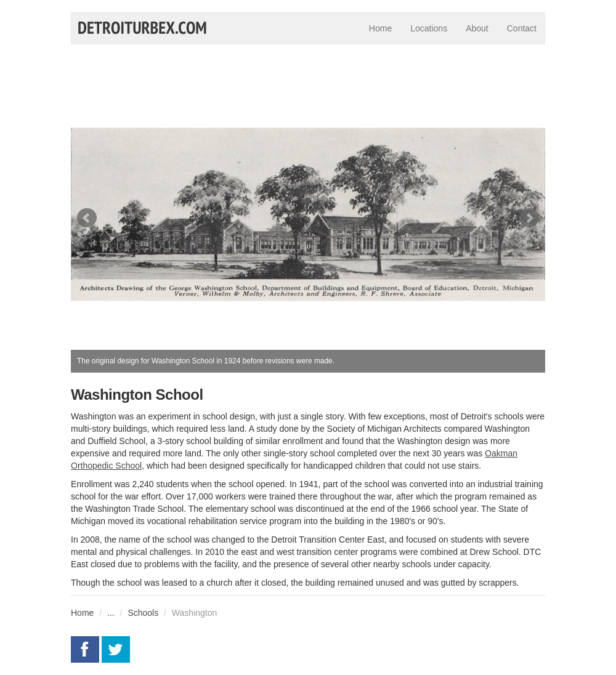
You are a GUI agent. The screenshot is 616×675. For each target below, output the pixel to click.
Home (380, 28)
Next (529, 218)
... (111, 613)
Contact (522, 28)
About (477, 28)
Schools (143, 613)
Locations (429, 28)
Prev (87, 218)
